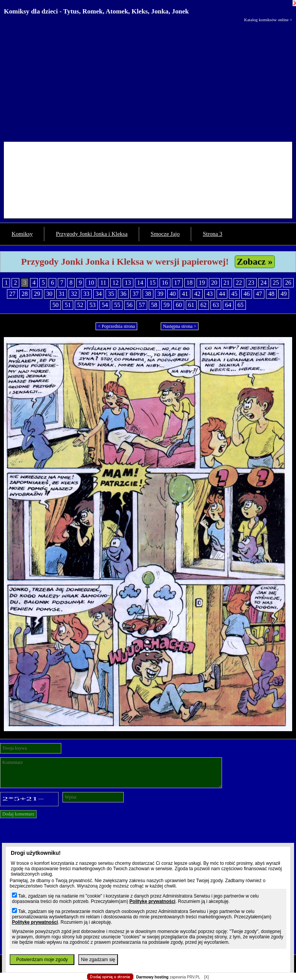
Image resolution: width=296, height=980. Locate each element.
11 (103, 283)
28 (25, 294)
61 (191, 305)
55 (117, 305)
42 (197, 294)
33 (86, 294)
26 (288, 283)
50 (55, 305)
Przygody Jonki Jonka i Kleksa (92, 234)
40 (173, 294)
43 (210, 294)
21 (227, 283)
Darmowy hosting (152, 977)
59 (166, 305)
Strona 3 (212, 234)
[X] (206, 977)
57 (142, 305)
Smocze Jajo (165, 234)
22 (239, 283)
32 (74, 294)
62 (203, 305)
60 (179, 305)
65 (240, 305)
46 (247, 294)
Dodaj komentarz (18, 814)
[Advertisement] (148, 80)
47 (259, 294)
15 (153, 283)
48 (271, 294)
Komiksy (22, 234)
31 (62, 294)
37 (136, 294)
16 (165, 283)
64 (228, 305)
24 (264, 283)
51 (68, 305)
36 (123, 294)
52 (80, 305)
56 (129, 305)
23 (251, 283)
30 (49, 294)
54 (105, 305)
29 (37, 294)
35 (111, 294)
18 (190, 283)
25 (276, 283)
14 (140, 283)
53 (92, 305)
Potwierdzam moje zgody (42, 960)
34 (99, 294)
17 (177, 283)
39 (160, 294)
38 (148, 294)
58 (154, 305)
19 (202, 283)
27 (12, 294)
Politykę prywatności (152, 901)
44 (222, 294)
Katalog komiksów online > (268, 20)
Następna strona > (180, 326)
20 (214, 283)
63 (216, 305)
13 (128, 283)
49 (284, 294)
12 (116, 283)
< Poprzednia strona (116, 326)
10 (91, 283)
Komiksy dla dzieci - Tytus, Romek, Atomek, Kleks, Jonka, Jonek (96, 11)
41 (185, 294)
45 (234, 294)
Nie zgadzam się (98, 960)
